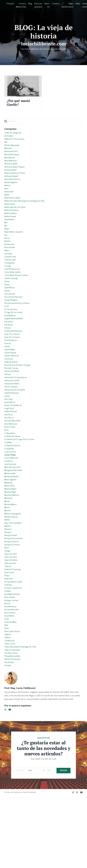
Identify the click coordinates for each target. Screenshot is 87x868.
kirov (7, 471)
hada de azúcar (12, 394)
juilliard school (11, 450)
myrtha (8, 562)
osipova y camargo (13, 629)
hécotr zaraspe (12, 422)
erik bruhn (9, 352)
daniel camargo (12, 300)
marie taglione (11, 527)
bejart (7, 244)
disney (7, 314)
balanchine (9, 202)
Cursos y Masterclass (21, 5)
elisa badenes (11, 342)
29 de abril (9, 139)
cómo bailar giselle (13, 293)
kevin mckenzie (11, 464)
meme (7, 552)
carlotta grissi (11, 275)
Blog (30, 4)
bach (7, 198)
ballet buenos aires (13, 209)
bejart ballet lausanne (14, 247)
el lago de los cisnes (14, 338)
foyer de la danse (13, 363)
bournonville (10, 265)
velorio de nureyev (13, 730)
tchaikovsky (10, 709)
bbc (6, 237)
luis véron (9, 506)
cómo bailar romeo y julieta (17, 296)
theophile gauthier (13, 727)
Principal (10, 4)
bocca (7, 254)
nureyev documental (14, 594)
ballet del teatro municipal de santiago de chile (27, 212)
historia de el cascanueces (17, 412)
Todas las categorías (14, 135)
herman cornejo (12, 401)
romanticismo (11, 671)
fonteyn (8, 356)
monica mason (11, 555)
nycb (7, 604)
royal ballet (10, 681)
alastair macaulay (13, 149)
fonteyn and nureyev (14, 359)
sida (6, 692)
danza (7, 307)
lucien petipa (11, 499)
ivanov (7, 433)
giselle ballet (10, 380)
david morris (10, 310)
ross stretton (11, 678)
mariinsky (9, 531)
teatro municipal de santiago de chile (22, 716)
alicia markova (11, 167)
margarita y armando (14, 517)
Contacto (55, 4)
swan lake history (13, 699)
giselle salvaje (11, 384)
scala (7, 685)
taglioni (8, 702)
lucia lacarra (10, 496)
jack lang (9, 436)
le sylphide (10, 492)
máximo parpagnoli (13, 566)
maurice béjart (11, 541)
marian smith (10, 520)
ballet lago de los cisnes (16, 219)
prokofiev (9, 646)
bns (6, 251)
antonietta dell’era (13, 188)
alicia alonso (10, 163)
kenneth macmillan (13, 461)
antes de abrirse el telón (16, 181)
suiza (7, 695)
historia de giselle (13, 415)
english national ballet (15, 345)
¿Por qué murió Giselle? (21, 104)
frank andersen (12, 370)
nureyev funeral (12, 597)
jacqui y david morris (14, 443)
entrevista (9, 349)
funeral (8, 373)
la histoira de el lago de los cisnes (21, 482)
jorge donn (9, 447)
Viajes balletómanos (67, 5)
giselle (7, 377)
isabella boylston (12, 429)
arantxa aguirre (12, 191)
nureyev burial (11, 590)
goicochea (9, 391)
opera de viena (12, 618)
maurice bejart (11, 538)
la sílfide (9, 485)
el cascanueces (12, 335)
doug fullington (12, 324)
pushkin (8, 653)
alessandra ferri (12, 156)
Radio (78, 4)
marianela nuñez (12, 524)
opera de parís (11, 615)
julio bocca (9, 457)
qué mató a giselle (13, 657)
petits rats (9, 639)
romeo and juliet (12, 674)
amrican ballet (11, 177)
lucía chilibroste (12, 503)
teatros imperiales (13, 720)
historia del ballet (13, 419)
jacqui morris (10, 440)
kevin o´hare (10, 468)
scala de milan (11, 688)
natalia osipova (12, 569)
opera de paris (11, 611)
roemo (8, 667)
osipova (8, 625)
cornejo (8, 286)
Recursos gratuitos (38, 5)
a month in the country (15, 142)
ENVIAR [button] (63, 842)
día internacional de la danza (18, 328)
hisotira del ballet (13, 405)
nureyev (8, 587)
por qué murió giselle (14, 643)
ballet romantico (12, 223)
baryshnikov (10, 233)
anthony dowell (12, 184)
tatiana (8, 706)
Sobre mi (47, 5)
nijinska (8, 580)
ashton (8, 195)
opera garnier (11, 622)
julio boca (9, 454)
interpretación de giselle (16, 426)
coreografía (10, 282)
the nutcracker (12, 723)
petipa (7, 636)
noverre (8, 583)
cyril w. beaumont (13, 289)
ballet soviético (11, 226)
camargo (9, 272)
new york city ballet (14, 576)
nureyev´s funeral (13, 601)
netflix (7, 573)
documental (10, 317)
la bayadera (10, 475)
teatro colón (10, 713)
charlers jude (11, 279)
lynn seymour (11, 510)
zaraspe (8, 737)
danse (7, 303)
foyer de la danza (13, 366)
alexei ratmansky (13, 160)
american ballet (12, 170)
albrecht (8, 153)
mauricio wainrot (12, 545)
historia (8, 408)
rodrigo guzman (12, 664)
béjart (7, 268)
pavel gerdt (10, 632)
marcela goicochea (13, 513)
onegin (8, 608)
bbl (6, 240)
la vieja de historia (13, 489)
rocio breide (10, 660)
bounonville (10, 261)
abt (6, 146)
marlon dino (10, 534)
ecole (7, 331)
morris (7, 559)
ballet (7, 205)
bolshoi (8, 258)
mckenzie (9, 548)
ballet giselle (10, 216)
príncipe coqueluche (14, 650)
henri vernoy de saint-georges (19, 398)
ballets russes (11, 230)
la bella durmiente (13, 478)
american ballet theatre (15, 174)
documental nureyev (14, 321)
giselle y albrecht (12, 387)
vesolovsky (10, 734)
